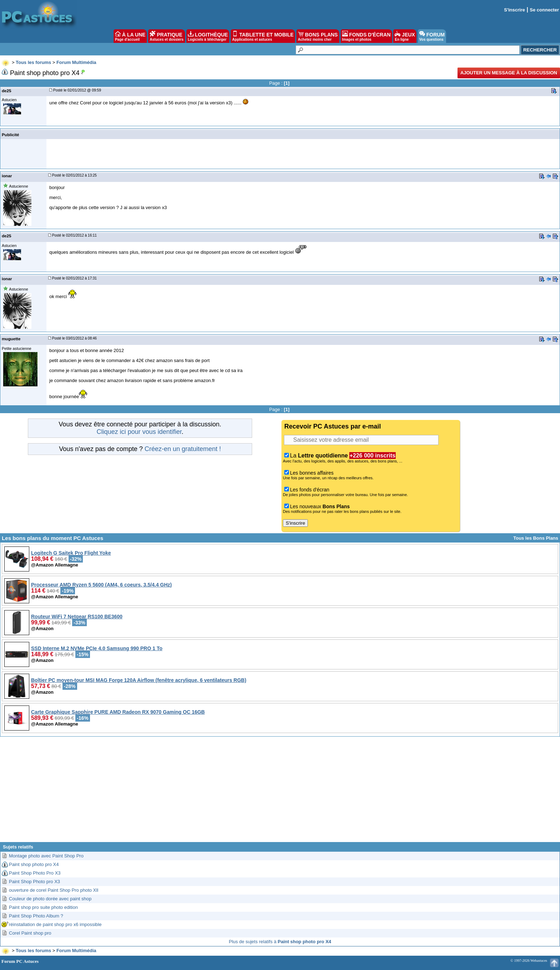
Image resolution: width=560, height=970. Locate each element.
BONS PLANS (318, 36)
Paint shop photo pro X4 (34, 864)
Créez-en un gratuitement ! (183, 449)
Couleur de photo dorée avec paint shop (50, 899)
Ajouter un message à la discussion (509, 73)
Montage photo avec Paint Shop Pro (46, 856)
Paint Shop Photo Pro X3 (35, 873)
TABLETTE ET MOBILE (263, 36)
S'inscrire (514, 10)
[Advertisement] (280, 792)
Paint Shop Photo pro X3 (34, 882)
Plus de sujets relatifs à (280, 942)
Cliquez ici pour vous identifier (139, 432)
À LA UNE (130, 36)
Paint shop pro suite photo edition (43, 907)
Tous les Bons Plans (536, 538)
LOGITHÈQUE (208, 36)
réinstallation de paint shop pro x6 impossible (55, 924)
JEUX (405, 36)
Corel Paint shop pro (30, 933)
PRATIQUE (167, 36)
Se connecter (544, 10)
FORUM (432, 36)
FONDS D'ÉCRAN (366, 36)
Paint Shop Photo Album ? (36, 916)
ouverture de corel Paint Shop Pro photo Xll (54, 890)
